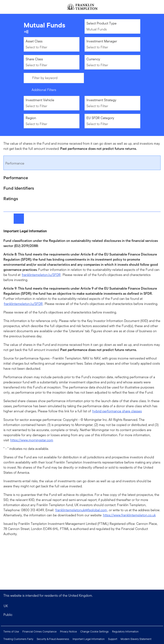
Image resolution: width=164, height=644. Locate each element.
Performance (15, 163)
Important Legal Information (89, 639)
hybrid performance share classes (117, 411)
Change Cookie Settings (94, 632)
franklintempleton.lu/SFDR (41, 275)
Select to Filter (36, 47)
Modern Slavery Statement (136, 639)
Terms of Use (11, 632)
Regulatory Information (125, 632)
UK (6, 606)
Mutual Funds (97, 29)
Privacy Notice (68, 632)
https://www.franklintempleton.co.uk (129, 515)
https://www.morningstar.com (32, 440)
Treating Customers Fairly (18, 639)
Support (113, 639)
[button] (82, 615)
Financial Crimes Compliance (40, 632)
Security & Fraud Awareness (53, 639)
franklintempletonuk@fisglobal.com (81, 510)
